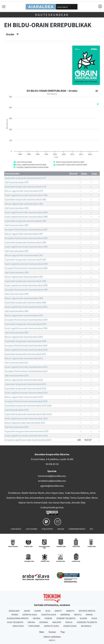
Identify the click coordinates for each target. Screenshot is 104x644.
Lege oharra (32, 529)
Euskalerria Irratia (18, 618)
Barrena (65, 615)
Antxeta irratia (87, 611)
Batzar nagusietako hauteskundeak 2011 (24, 358)
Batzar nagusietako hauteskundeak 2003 (24, 315)
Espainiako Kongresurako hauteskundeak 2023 (27, 431)
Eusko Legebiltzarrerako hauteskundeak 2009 (26, 350)
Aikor (27, 611)
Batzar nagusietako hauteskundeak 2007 (24, 337)
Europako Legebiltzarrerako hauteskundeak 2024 (28, 440)
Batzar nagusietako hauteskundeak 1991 (24, 255)
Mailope (57, 622)
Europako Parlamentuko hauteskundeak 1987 (26, 229)
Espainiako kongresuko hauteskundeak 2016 (25, 388)
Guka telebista (15, 622)
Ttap (62, 632)
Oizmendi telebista (87, 622)
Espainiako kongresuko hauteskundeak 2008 (25, 341)
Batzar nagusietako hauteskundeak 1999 (24, 298)
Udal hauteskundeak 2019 (17, 410)
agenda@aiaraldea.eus (52, 486)
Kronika (44, 622)
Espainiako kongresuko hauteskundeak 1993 (25, 260)
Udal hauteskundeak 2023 (17, 427)
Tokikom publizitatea (52, 637)
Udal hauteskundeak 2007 (17, 333)
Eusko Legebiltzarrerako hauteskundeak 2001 (26, 307)
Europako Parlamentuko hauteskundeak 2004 (26, 320)
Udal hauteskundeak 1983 (17, 208)
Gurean (52, 632)
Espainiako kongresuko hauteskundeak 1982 (25, 199)
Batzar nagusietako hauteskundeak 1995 (24, 277)
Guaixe (84, 618)
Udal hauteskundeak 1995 (17, 272)
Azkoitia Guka (49, 615)
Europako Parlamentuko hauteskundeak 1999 (26, 290)
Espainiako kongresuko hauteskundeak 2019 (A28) (28, 406)
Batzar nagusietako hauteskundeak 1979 (24, 191)
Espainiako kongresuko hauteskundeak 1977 (25, 178)
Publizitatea (47, 529)
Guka (94, 618)
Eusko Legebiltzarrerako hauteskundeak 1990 (26, 247)
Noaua (69, 622)
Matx (42, 632)
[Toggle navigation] (4, 7)
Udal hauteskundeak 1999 (17, 294)
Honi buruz (16, 529)
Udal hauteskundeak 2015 (17, 375)
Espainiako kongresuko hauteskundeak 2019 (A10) (28, 414)
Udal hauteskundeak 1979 (17, 182)
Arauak (61, 529)
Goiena (48, 618)
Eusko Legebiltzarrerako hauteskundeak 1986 (26, 217)
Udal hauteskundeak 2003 (17, 311)
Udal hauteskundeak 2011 (17, 363)
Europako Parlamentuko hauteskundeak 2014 (26, 371)
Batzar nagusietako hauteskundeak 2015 (24, 380)
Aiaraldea (14, 611)
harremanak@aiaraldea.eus (52, 476)
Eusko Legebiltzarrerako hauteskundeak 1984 (26, 212)
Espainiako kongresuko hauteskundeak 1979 (25, 187)
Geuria (37, 618)
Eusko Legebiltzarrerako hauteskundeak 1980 (26, 195)
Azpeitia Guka (30, 615)
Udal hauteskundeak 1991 (17, 251)
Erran (89, 615)
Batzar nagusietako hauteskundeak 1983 (24, 204)
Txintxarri (34, 626)
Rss (91, 529)
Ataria (15, 615)
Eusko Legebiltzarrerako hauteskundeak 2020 (26, 418)
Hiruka (31, 622)
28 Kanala (86, 626)
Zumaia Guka (70, 626)
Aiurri (38, 611)
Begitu (78, 615)
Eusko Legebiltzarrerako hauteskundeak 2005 (26, 328)
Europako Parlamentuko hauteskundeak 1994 (26, 268)
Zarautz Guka (51, 626)
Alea (48, 611)
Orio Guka (18, 626)
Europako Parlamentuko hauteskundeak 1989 (26, 238)
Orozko (12, 34)
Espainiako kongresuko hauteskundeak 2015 (25, 384)
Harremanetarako (77, 529)
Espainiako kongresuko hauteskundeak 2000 (25, 302)
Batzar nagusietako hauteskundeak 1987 (24, 234)
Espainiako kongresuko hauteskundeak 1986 (25, 221)
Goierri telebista (66, 618)
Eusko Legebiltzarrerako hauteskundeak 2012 (26, 367)
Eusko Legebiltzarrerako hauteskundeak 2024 (26, 436)
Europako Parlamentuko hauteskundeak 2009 (26, 345)
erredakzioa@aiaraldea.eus (52, 481)
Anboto (70, 611)
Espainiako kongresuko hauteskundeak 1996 (25, 281)
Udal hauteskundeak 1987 (17, 225)
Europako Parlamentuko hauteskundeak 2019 (26, 401)
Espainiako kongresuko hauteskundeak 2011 (25, 354)
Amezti (58, 611)
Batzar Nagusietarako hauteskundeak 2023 (25, 423)
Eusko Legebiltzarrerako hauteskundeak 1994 (26, 264)
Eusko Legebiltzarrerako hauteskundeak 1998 (26, 285)
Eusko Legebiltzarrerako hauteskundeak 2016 (26, 393)
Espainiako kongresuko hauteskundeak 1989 (25, 242)
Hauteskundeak (52, 15)
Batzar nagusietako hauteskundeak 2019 (24, 397)
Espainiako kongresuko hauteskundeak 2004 (25, 324)
